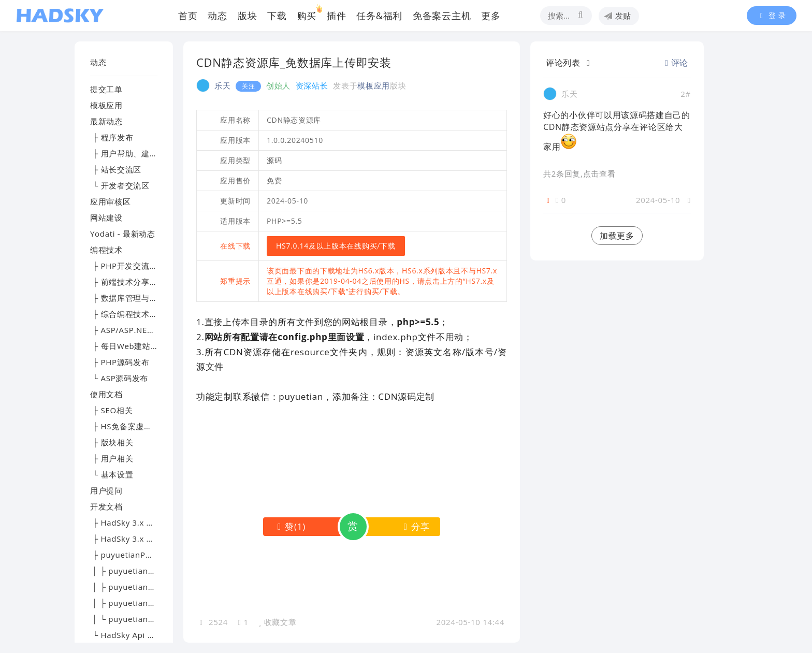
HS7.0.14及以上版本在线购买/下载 (336, 246)
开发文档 (106, 506)
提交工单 (106, 89)
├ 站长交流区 (116, 169)
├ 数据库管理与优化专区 (136, 298)
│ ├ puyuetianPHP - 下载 (139, 571)
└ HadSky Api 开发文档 (135, 635)
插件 (336, 16)
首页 (188, 16)
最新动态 (106, 121)
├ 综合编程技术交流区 (132, 314)
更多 (491, 16)
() (289, 526)
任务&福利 (379, 16)
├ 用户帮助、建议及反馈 (136, 153)
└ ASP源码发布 (119, 378)
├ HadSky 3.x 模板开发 (134, 523)
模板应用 (106, 105)
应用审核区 (111, 201)
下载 (277, 16)
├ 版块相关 (112, 442)
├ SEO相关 (111, 410)
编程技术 (106, 250)
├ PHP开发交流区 (124, 266)
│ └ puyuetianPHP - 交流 (139, 619)
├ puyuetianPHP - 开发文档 (143, 555)
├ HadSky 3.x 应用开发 (134, 539)
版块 (247, 16)
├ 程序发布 (112, 137)
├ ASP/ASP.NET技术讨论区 (141, 330)
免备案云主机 (442, 16)
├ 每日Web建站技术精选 (137, 346)
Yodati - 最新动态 (123, 234)
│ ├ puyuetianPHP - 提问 (139, 603)
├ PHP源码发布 (120, 362)
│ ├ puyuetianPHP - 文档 (139, 587)
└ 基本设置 (112, 474)
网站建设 (106, 217)
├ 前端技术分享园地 (128, 282)
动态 (217, 16)
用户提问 (106, 490)
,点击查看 (598, 173)
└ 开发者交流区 (120, 185)
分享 (415, 526)
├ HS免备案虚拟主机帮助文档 (146, 426)
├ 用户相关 (112, 458)
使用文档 (106, 394)
